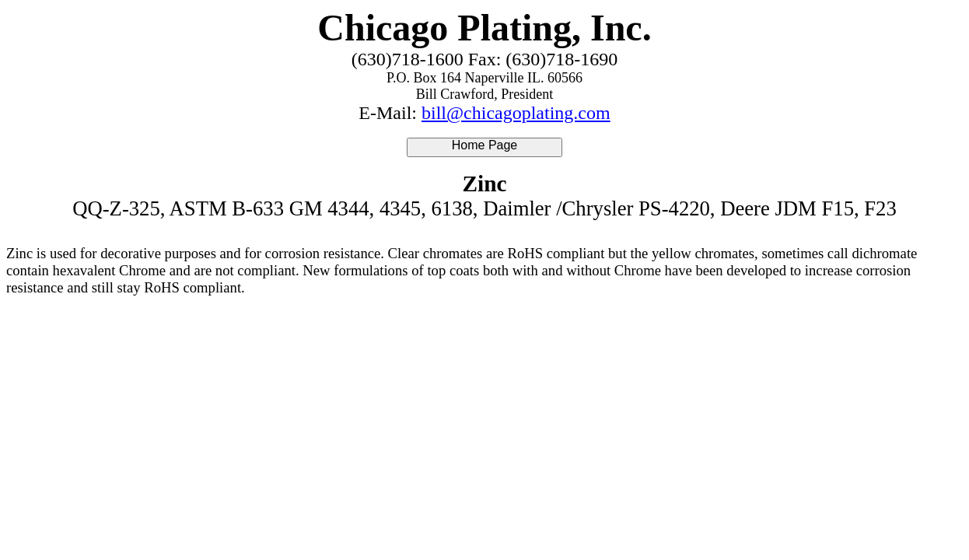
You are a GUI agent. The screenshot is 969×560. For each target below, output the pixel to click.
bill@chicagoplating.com (516, 113)
